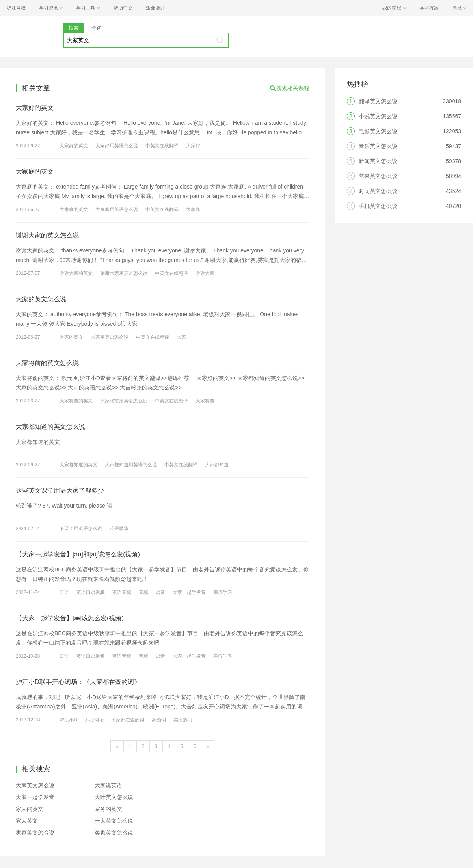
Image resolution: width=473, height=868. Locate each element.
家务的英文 (108, 809)
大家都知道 (217, 465)
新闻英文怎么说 (378, 161)
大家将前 (205, 401)
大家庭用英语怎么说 (117, 210)
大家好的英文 (35, 108)
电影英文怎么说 (378, 131)
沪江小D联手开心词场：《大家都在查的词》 (78, 682)
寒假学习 (223, 592)
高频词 (159, 720)
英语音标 (122, 592)
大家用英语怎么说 (110, 337)
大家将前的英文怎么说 (47, 363)
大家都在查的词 (128, 720)
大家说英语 (108, 785)
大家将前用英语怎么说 (124, 401)
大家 (181, 337)
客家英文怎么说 (114, 833)
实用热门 (183, 720)
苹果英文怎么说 (378, 176)
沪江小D (68, 720)
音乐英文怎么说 (378, 146)
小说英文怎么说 (378, 116)
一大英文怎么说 (114, 821)
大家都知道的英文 (78, 465)
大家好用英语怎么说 (117, 146)
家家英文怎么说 (35, 833)
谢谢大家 (205, 273)
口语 (64, 592)
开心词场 (94, 720)
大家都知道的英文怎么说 (50, 427)
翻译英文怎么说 (378, 101)
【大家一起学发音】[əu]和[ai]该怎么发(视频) (78, 554)
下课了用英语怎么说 (81, 529)
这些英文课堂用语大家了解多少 (60, 491)
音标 (143, 592)
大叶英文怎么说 (114, 797)
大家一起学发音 (189, 592)
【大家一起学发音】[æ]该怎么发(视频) (70, 618)
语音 (160, 592)
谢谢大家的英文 (76, 273)
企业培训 (155, 8)
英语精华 (119, 529)
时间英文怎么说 (378, 191)
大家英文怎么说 (35, 785)
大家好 (193, 146)
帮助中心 (123, 8)
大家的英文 (71, 337)
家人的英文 (30, 809)
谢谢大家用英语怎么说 (124, 273)
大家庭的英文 (35, 172)
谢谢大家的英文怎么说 (47, 235)
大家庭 (193, 210)
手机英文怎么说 (378, 206)
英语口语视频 (91, 592)
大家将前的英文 (76, 401)
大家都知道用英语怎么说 (131, 465)
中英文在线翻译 (162, 146)
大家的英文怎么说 (41, 299)
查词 (97, 28)
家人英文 (27, 821)
